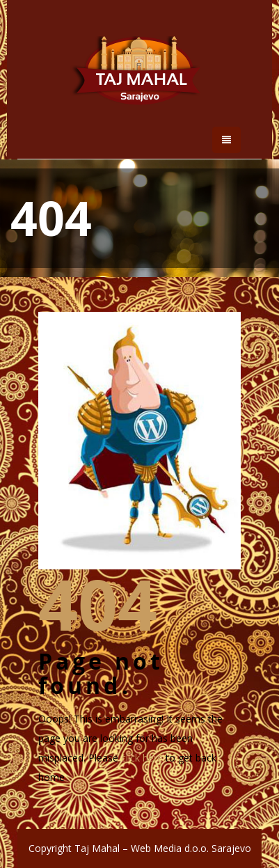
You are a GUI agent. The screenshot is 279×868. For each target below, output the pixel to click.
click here (142, 758)
